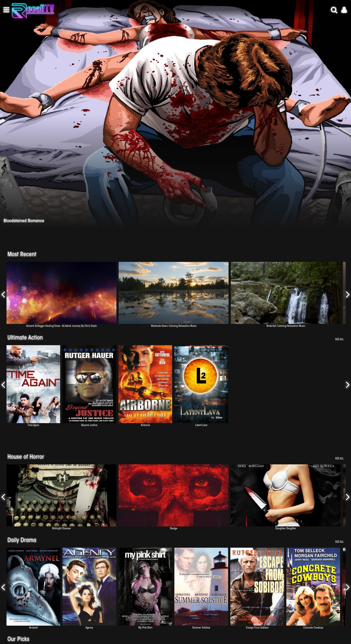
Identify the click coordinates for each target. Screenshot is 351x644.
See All (339, 339)
